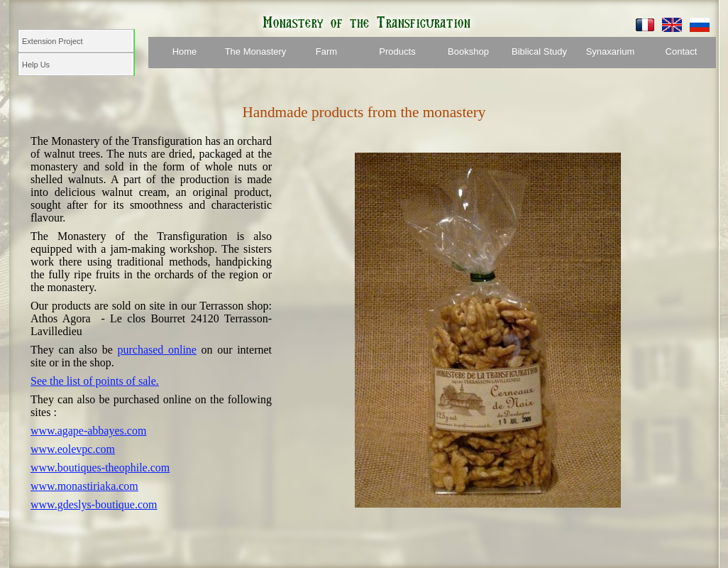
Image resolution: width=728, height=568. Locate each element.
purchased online (156, 350)
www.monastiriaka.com (84, 486)
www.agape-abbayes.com (88, 431)
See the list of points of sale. (95, 381)
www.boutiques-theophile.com (100, 468)
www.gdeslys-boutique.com (94, 504)
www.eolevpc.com (73, 449)
